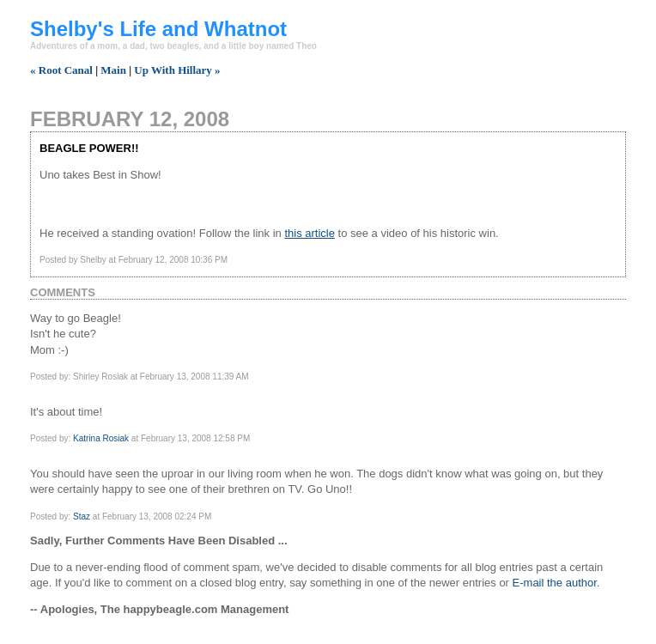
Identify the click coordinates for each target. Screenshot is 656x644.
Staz (82, 516)
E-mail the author (555, 583)
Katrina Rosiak (101, 438)
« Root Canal (61, 70)
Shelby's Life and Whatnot (158, 29)
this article (310, 233)
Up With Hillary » (177, 70)
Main (113, 70)
